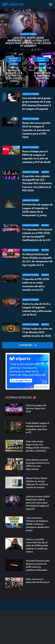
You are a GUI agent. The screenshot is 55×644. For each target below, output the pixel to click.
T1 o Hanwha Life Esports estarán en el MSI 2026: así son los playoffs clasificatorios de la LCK (37, 236)
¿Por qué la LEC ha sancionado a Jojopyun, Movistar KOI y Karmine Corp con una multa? (42, 74)
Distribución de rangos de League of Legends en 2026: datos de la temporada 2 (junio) (37, 210)
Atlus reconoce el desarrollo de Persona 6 (38, 581)
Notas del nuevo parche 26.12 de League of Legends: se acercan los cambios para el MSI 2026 (36, 130)
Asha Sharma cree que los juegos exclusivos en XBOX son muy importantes (38, 464)
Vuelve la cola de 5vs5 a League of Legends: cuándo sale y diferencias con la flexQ (37, 309)
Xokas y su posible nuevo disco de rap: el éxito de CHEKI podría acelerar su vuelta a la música (37, 545)
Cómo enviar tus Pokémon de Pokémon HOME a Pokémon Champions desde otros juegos (38, 524)
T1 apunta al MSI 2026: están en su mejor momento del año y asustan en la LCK (36, 284)
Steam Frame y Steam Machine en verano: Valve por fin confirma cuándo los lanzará (37, 483)
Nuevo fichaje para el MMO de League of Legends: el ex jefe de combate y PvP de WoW (36, 157)
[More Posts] (27, 345)
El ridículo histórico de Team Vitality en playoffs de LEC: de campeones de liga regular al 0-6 (37, 260)
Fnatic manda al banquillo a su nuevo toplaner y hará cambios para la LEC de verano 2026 (14, 74)
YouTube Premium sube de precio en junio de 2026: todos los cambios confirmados (38, 565)
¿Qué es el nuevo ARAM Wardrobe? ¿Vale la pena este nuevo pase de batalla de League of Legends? (28, 42)
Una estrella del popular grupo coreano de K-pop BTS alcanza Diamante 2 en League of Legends (37, 103)
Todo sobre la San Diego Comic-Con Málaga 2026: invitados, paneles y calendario (38, 446)
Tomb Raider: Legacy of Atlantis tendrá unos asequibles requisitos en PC (37, 428)
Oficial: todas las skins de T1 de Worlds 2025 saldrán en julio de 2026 (37, 332)
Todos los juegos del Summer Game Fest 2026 (36, 408)
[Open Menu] (51, 4)
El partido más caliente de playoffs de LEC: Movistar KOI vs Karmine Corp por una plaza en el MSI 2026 (37, 183)
